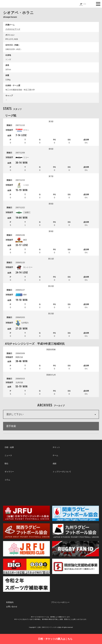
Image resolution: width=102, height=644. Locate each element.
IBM (21, 295)
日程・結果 (9, 447)
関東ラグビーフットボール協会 (76, 513)
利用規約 (10, 602)
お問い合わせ (12, 607)
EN (85, 4)
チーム (55, 455)
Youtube (81, 493)
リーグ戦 (11, 116)
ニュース (8, 455)
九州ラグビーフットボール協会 (76, 531)
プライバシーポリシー (60, 602)
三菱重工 (23, 212)
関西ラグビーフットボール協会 (26, 531)
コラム (7, 480)
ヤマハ (22, 130)
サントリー (24, 267)
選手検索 (11, 426)
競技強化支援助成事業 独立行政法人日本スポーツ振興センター (76, 566)
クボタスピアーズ (13, 29)
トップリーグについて (62, 472)
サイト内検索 (90, 4)
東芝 (21, 240)
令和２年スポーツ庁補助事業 (26, 584)
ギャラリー (9, 472)
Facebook (51, 493)
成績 (54, 464)
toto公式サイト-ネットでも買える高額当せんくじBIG (26, 566)
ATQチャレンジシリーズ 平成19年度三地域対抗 (35, 344)
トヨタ (22, 185)
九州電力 (22, 323)
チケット (56, 447)
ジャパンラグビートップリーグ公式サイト (12, 4)
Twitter (20, 493)
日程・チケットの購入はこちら (55, 639)
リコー (22, 157)
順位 (6, 464)
